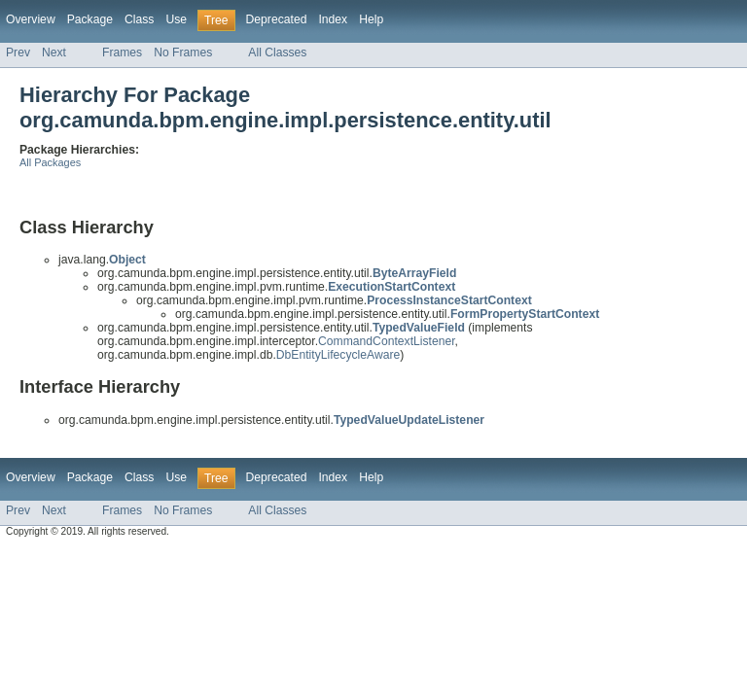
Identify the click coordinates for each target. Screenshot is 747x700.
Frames (122, 52)
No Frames (183, 52)
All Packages (50, 162)
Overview (31, 19)
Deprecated (277, 19)
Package (90, 19)
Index (333, 19)
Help (371, 19)
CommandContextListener (387, 341)
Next (54, 52)
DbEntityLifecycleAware (338, 355)
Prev (18, 52)
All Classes (277, 52)
